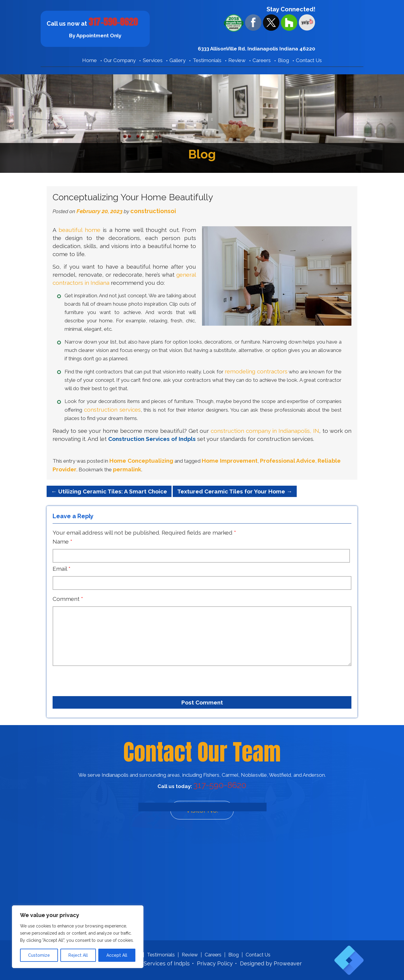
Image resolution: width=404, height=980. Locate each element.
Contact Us (309, 60)
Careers (262, 60)
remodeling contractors (256, 371)
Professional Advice (288, 461)
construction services (112, 410)
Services (153, 60)
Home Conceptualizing (141, 461)
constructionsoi (153, 211)
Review (237, 60)
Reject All (78, 955)
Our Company (120, 60)
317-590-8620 (113, 22)
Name (62, 541)
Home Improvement (230, 461)
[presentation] (87, 679)
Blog (283, 60)
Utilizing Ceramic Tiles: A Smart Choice (109, 491)
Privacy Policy (215, 963)
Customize (39, 955)
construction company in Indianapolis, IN (265, 431)
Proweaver (288, 963)
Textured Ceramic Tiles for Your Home (235, 491)
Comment (68, 599)
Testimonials (207, 60)
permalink (127, 469)
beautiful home (79, 230)
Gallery (177, 60)
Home (89, 60)
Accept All (117, 955)
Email (62, 569)
